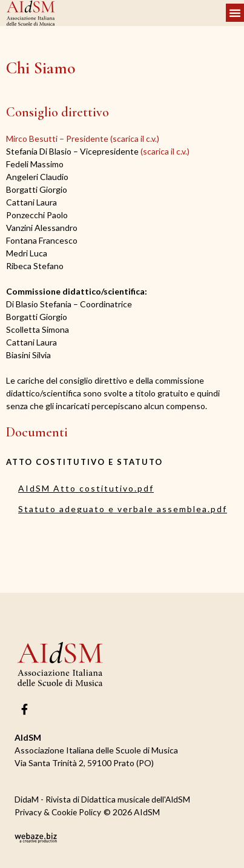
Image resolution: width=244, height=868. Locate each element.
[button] (235, 13)
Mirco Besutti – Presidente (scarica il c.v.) (83, 139)
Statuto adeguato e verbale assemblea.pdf (123, 509)
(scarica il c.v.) (98, 151)
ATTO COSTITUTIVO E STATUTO (84, 462)
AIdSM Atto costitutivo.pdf (86, 488)
